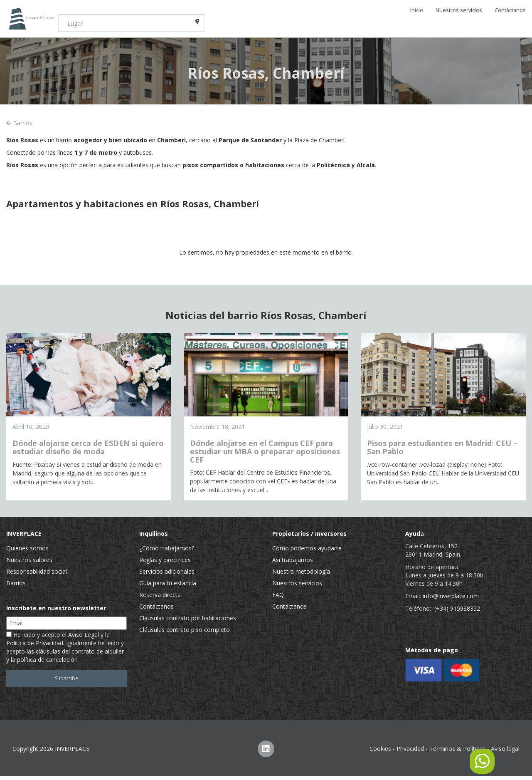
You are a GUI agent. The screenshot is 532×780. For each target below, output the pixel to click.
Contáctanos (510, 10)
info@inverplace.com (451, 596)
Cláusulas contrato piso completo (185, 630)
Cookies (380, 749)
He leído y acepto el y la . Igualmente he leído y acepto (65, 647)
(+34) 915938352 (457, 608)
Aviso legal (505, 749)
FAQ (278, 595)
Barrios (19, 123)
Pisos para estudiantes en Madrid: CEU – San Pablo (442, 447)
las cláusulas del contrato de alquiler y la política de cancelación (65, 655)
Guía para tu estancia (168, 583)
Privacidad (410, 749)
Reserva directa (160, 595)
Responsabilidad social (37, 571)
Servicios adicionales (167, 571)
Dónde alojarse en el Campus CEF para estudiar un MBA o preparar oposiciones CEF (265, 451)
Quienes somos (27, 548)
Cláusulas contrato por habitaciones (188, 618)
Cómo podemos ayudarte (307, 548)
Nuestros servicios (459, 10)
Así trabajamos (293, 560)
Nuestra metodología (301, 571)
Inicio (417, 10)
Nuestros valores (29, 560)
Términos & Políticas (457, 749)
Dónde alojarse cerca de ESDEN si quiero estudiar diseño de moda (88, 447)
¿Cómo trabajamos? (167, 548)
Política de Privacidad (35, 643)
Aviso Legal (84, 635)
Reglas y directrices (165, 560)
